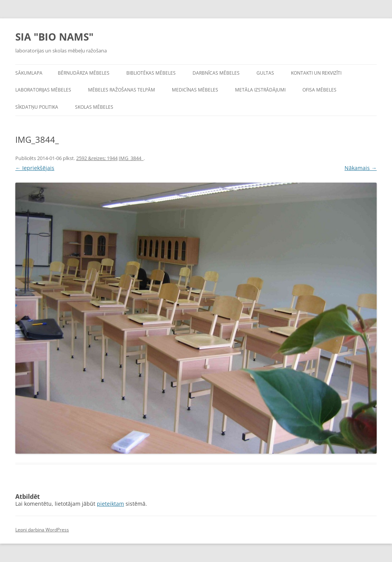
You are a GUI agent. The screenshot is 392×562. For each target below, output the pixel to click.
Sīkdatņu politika (37, 107)
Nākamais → (361, 168)
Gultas (265, 73)
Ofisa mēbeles (319, 90)
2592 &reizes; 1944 (97, 158)
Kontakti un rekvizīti (316, 73)
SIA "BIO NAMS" (54, 37)
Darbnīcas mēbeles (216, 73)
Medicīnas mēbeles (195, 90)
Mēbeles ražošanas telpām (122, 90)
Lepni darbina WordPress (42, 530)
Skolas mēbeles (94, 107)
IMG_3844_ (131, 158)
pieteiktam (110, 504)
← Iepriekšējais (35, 168)
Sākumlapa (29, 73)
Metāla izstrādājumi (260, 90)
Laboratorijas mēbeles (43, 90)
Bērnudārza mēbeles (84, 73)
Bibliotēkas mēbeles (151, 73)
